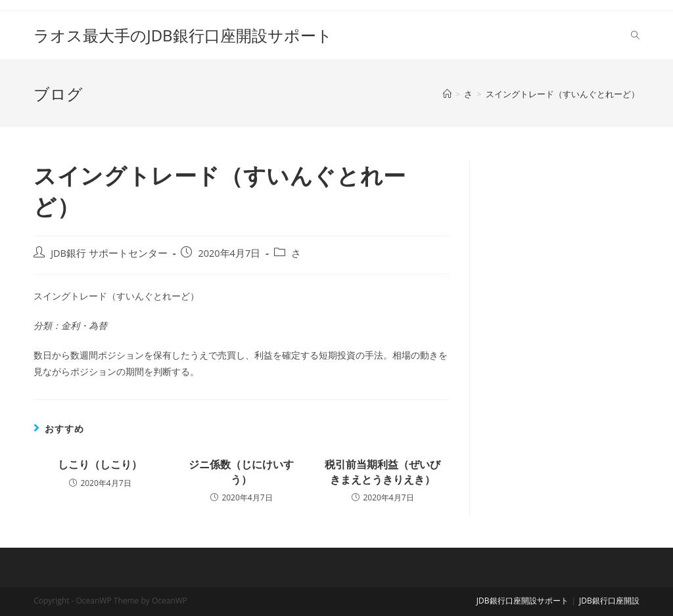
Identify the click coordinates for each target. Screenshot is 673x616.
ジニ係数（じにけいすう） (241, 472)
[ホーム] (447, 94)
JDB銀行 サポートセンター (109, 253)
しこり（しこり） (100, 464)
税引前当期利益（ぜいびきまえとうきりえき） (383, 472)
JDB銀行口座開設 (609, 601)
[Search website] (635, 35)
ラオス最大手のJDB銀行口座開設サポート (183, 35)
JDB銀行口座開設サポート (522, 601)
